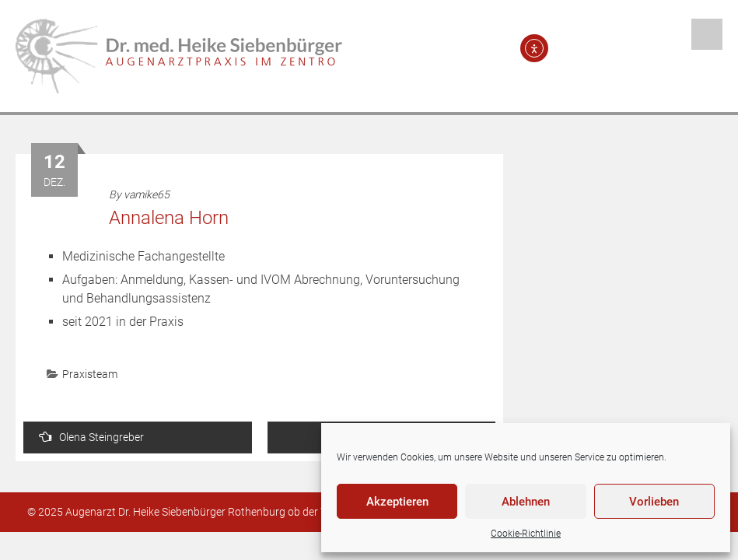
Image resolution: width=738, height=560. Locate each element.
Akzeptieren (397, 502)
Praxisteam (90, 374)
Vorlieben (654, 502)
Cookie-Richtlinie (526, 534)
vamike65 (147, 194)
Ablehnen (526, 502)
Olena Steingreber (91, 437)
